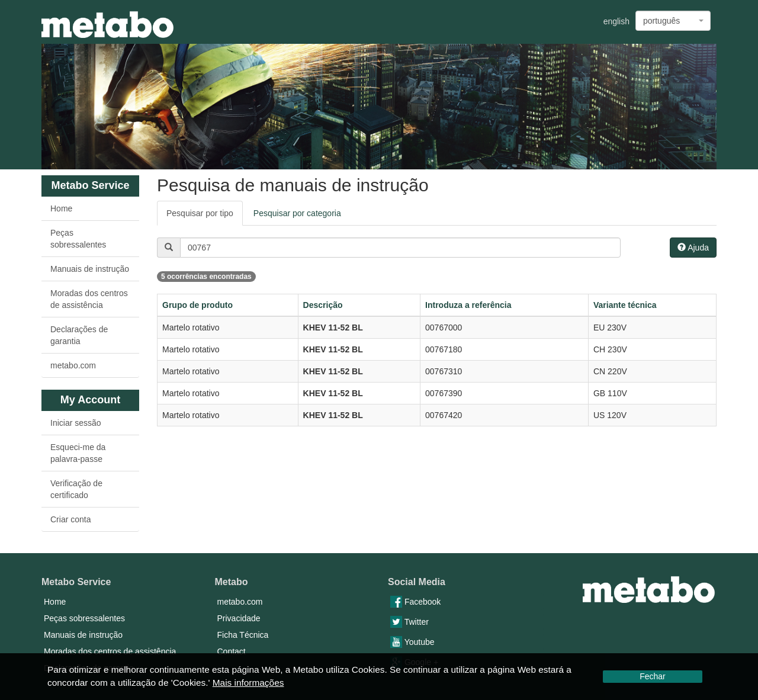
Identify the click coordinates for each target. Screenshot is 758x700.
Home (61, 208)
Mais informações (248, 683)
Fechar (653, 676)
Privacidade (239, 618)
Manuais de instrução (90, 269)
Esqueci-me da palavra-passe (78, 453)
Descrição (323, 305)
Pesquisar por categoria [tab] (297, 213)
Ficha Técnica (243, 635)
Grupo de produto (197, 305)
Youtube (412, 642)
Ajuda (693, 248)
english (616, 21)
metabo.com (73, 365)
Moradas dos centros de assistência (89, 299)
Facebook (415, 602)
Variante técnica (625, 305)
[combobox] (673, 21)
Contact (232, 651)
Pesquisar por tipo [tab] (200, 213)
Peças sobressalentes (78, 239)
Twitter (409, 622)
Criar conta (70, 519)
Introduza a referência (468, 305)
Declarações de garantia (79, 335)
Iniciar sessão (76, 423)
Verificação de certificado (76, 489)
